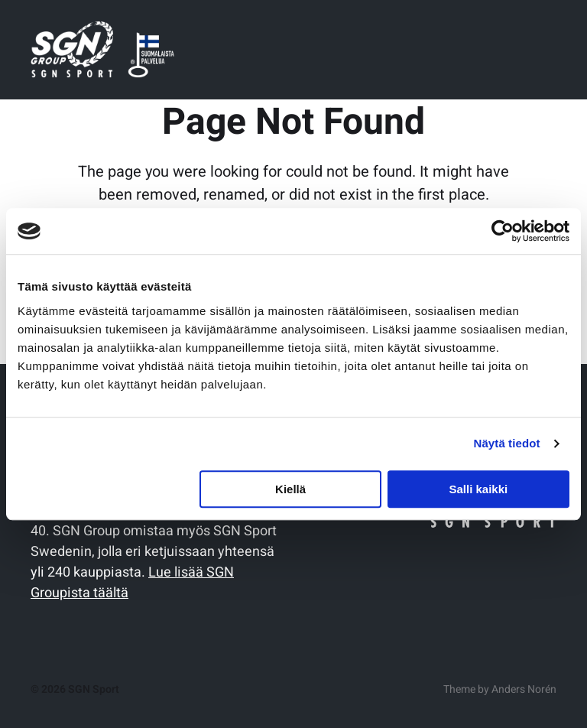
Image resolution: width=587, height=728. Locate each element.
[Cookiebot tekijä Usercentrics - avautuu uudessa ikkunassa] (503, 231)
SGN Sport (94, 689)
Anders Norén (524, 689)
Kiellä (290, 489)
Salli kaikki (479, 489)
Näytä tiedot (507, 443)
